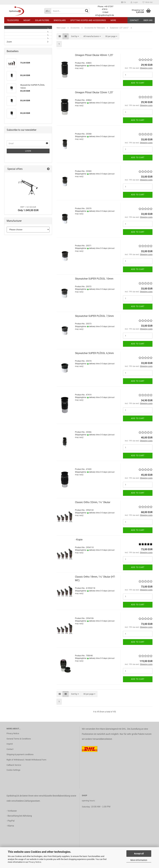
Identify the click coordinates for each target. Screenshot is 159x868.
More (113, 20)
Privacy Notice (35, 862)
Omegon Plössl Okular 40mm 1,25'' (94, 55)
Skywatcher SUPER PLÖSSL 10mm (94, 279)
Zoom (9, 42)
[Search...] (48, 11)
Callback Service (14, 765)
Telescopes (13, 20)
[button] (124, 2)
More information (139, 860)
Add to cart (138, 83)
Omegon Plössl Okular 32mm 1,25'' (94, 92)
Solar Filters (42, 20)
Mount (27, 20)
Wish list (148, 2)
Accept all (139, 854)
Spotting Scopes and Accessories (88, 20)
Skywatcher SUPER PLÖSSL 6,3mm (94, 353)
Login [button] (134, 2)
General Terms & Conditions (19, 739)
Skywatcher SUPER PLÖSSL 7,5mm (94, 316)
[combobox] (75, 36)
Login (28, 151)
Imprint (10, 744)
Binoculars (60, 20)
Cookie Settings (13, 770)
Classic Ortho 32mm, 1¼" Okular (93, 502)
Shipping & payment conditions (20, 754)
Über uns (148, 20)
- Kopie (79, 540)
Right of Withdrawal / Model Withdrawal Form (26, 760)
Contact (134, 20)
